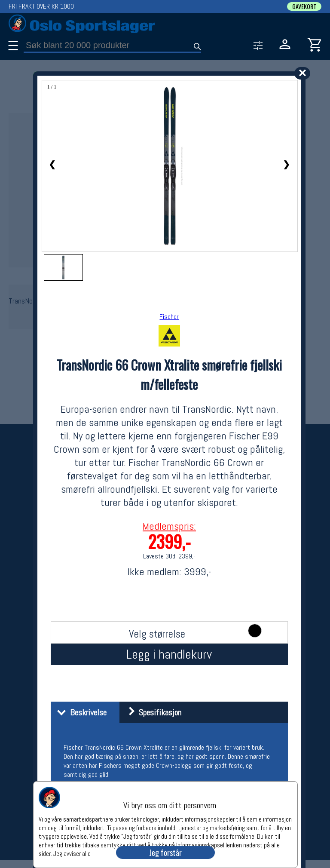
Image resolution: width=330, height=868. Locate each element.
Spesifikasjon (151, 712)
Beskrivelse (80, 712)
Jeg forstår (165, 853)
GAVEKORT (304, 6)
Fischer (169, 317)
